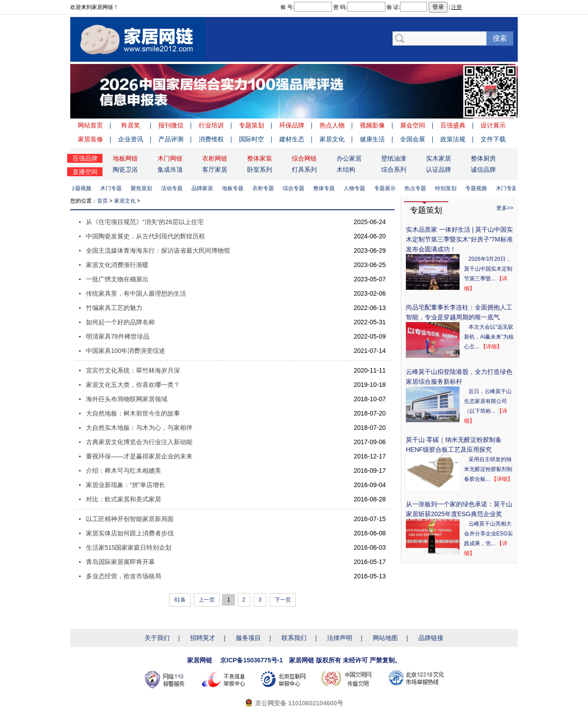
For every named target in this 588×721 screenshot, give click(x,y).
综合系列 (394, 170)
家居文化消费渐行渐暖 (117, 265)
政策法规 (453, 139)
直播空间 (85, 172)
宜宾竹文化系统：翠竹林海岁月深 (133, 370)
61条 (180, 600)
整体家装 (260, 158)
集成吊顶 (170, 170)
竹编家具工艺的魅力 (114, 308)
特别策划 (448, 188)
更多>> (505, 208)
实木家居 (439, 158)
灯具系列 (304, 170)
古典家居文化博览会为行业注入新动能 (139, 442)
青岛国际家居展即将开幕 (120, 562)
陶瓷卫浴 (125, 170)
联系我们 (294, 638)
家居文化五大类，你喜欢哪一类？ (133, 385)
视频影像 (372, 125)
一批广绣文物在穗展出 (117, 279)
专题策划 (251, 125)
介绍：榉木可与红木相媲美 (124, 471)
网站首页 (90, 125)
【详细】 (491, 347)
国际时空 (251, 139)
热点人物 (332, 125)
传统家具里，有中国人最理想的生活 (136, 293)
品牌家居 (205, 188)
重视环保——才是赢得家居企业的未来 (139, 456)
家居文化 (332, 139)
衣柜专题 (266, 188)
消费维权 (211, 139)
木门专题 (114, 188)
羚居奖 (131, 125)
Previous (79, 91)
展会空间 (413, 125)
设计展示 (493, 125)
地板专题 (235, 188)
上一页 (207, 600)
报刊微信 (171, 125)
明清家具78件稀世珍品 (118, 336)
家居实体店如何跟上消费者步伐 (130, 533)
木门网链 (170, 158)
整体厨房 (483, 158)
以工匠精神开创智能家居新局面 (130, 519)
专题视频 (83, 188)
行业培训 (211, 125)
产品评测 (171, 139)
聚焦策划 (144, 188)
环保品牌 (292, 125)
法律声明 (340, 638)
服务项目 (248, 638)
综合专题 (296, 188)
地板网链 (125, 158)
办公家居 (349, 158)
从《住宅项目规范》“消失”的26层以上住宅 (145, 222)
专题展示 (388, 188)
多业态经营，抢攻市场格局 (124, 576)
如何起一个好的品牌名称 (120, 322)
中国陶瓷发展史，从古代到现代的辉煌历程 (145, 236)
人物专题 (357, 188)
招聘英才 (203, 638)
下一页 (283, 600)
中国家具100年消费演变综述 (126, 351)
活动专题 (175, 188)
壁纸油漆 (394, 158)
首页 (102, 201)
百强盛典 (453, 125)
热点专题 (418, 188)
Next (509, 91)
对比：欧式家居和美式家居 (124, 499)
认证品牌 (439, 170)
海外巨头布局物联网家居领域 (127, 399)
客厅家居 (215, 170)
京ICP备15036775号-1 (251, 660)
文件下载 (493, 139)
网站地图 (385, 638)
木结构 (346, 170)
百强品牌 (85, 158)
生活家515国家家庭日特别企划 (129, 547)
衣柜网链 (215, 158)
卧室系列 (260, 170)
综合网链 (304, 158)
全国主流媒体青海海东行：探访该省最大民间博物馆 (158, 250)
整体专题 (327, 188)
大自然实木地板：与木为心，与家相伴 (139, 428)
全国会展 (413, 139)
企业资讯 (131, 139)
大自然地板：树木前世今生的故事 (133, 413)
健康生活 (372, 139)
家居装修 (90, 139)
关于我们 (157, 638)
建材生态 (292, 139)
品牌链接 (431, 638)
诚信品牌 (483, 170)
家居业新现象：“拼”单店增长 (126, 485)
